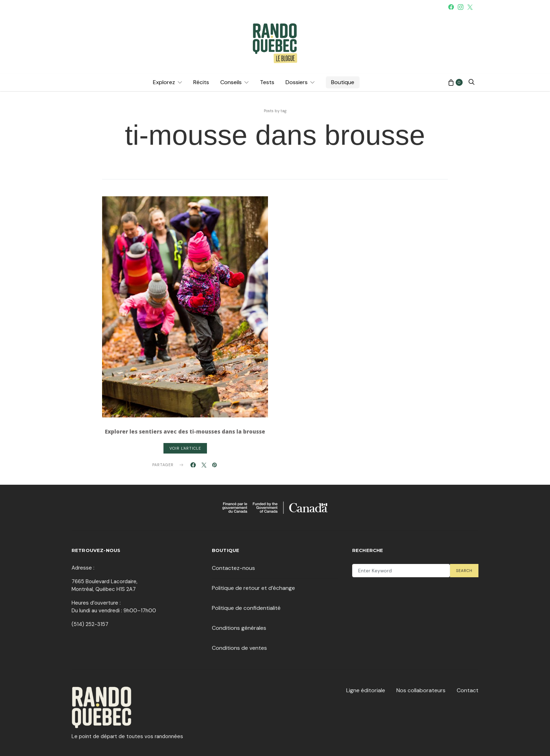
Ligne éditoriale (366, 690)
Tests (267, 82)
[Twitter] (470, 7)
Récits (201, 82)
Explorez (164, 82)
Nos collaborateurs (421, 690)
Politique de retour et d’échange (253, 588)
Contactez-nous (233, 568)
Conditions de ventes (239, 648)
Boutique (343, 82)
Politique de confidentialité (246, 608)
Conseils (231, 82)
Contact (468, 690)
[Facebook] (451, 7)
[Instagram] (461, 7)
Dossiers (297, 82)
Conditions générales (239, 628)
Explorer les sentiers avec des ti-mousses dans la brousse (185, 431)
